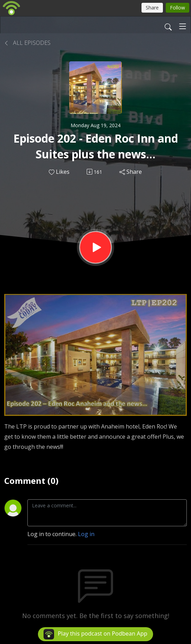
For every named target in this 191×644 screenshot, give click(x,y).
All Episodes (27, 43)
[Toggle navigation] (183, 26)
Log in (86, 534)
